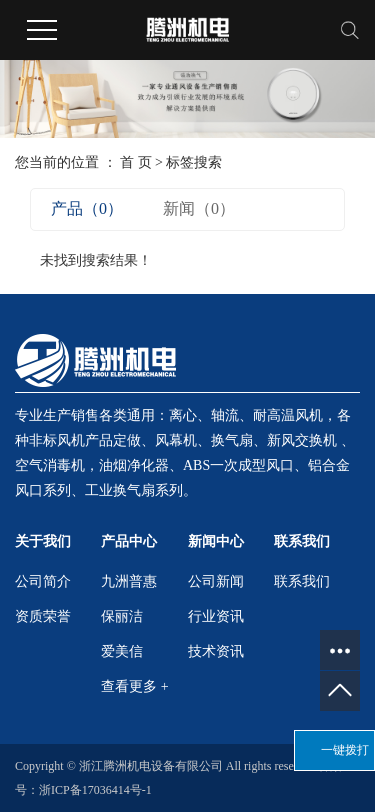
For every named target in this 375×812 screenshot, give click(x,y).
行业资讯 (216, 616)
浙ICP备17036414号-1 (95, 790)
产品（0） (87, 208)
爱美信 (122, 651)
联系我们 (302, 581)
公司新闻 (216, 581)
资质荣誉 (43, 616)
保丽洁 (122, 616)
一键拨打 (345, 750)
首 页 (136, 162)
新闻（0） (199, 208)
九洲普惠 (129, 581)
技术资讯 (216, 651)
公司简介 (43, 581)
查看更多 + (134, 686)
